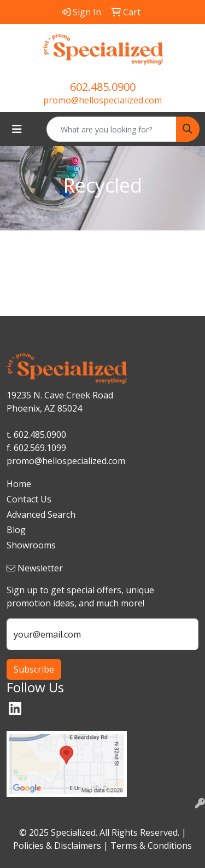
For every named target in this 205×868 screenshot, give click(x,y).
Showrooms (31, 545)
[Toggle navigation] (17, 129)
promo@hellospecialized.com (102, 100)
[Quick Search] (112, 129)
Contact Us (29, 499)
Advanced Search (41, 514)
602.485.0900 (103, 87)
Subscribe (34, 669)
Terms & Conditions (151, 846)
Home (19, 484)
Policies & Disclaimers (57, 846)
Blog (16, 530)
